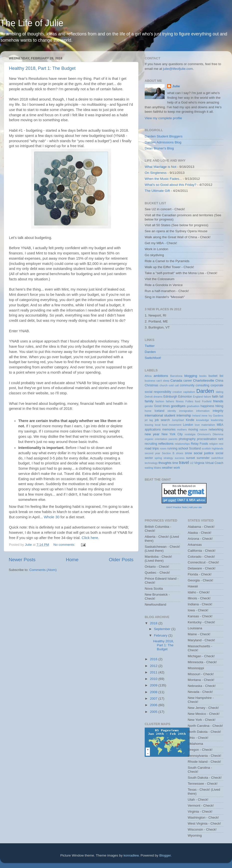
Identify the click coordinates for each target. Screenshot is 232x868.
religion (213, 444)
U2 (192, 463)
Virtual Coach (214, 463)
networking (216, 430)
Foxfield (207, 401)
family (149, 401)
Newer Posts (22, 560)
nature (203, 430)
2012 (154, 666)
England (198, 397)
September (163, 629)
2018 (154, 623)
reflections (166, 444)
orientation (161, 439)
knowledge (203, 420)
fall (221, 397)
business (150, 381)
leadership (217, 420)
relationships (182, 444)
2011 (154, 672)
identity (172, 411)
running (172, 448)
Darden (150, 352)
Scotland (195, 448)
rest (221, 444)
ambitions (161, 376)
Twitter (150, 346)
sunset (191, 458)
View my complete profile (163, 118)
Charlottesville (204, 380)
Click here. (90, 538)
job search (162, 420)
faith (215, 396)
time (175, 463)
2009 (154, 685)
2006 (154, 705)
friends (218, 401)
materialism (208, 425)
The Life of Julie (32, 23)
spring (158, 458)
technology (151, 463)
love (197, 425)
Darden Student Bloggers (164, 136)
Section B (168, 453)
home (148, 411)
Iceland (160, 411)
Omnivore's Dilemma (210, 434)
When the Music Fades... (163, 179)
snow (188, 453)
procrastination (207, 439)
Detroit (149, 397)
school (183, 448)
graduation (193, 406)
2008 (154, 692)
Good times (162, 406)
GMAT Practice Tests (177, 507)
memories (169, 430)
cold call (174, 385)
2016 (154, 659)
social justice (204, 453)
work (177, 468)
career (188, 381)
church (163, 385)
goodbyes (178, 406)
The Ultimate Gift (157, 191)
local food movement (168, 425)
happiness (207, 406)
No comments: (65, 545)
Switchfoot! (153, 358)
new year (152, 434)
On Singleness (156, 173)
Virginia (199, 463)
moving (193, 430)
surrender (203, 458)
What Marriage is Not (161, 167)
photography (187, 439)
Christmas (152, 385)
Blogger (165, 855)
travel (184, 462)
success (179, 458)
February (161, 635)
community (187, 385)
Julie (176, 86)
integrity (218, 411)
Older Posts (121, 560)
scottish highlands (213, 448)
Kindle (190, 420)
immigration (186, 411)
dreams (158, 397)
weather (167, 468)
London (188, 425)
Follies (189, 401)
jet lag (149, 420)
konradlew (131, 855)
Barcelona (176, 376)
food (198, 401)
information (203, 411)
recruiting (151, 444)
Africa (148, 376)
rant (221, 439)
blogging (191, 376)
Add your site (195, 507)
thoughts (165, 463)
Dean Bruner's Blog (159, 148)
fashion (160, 401)
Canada (176, 380)
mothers (182, 430)
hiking (219, 406)
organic (149, 439)
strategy (168, 458)
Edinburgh (170, 397)
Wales (158, 468)
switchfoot (217, 458)
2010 (154, 679)
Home (72, 560)
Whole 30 (52, 517)
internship (184, 415)
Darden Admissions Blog (163, 142)
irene (205, 416)
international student (160, 415)
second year (152, 453)
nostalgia (190, 434)
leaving (149, 425)
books (203, 376)
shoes (180, 453)
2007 (154, 699)
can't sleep (163, 381)
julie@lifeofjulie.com (178, 69)
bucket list (216, 376)
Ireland (196, 416)
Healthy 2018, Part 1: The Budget (42, 68)
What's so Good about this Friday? (171, 185)
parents (173, 439)
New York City (172, 434)
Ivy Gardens (216, 416)
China (219, 381)
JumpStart (178, 420)
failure (207, 397)
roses (163, 448)
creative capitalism (184, 392)
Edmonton (185, 397)
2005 (154, 712)
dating (220, 392)
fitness (180, 401)
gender (149, 406)
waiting (149, 468)
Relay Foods (199, 444)
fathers (170, 401)
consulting (202, 385)
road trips (152, 448)
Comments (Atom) (43, 570)
